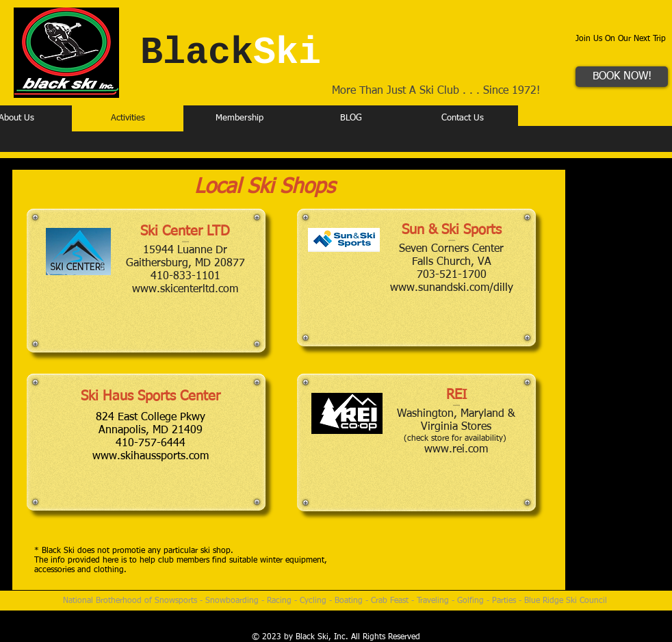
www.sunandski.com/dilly (452, 288)
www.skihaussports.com (151, 457)
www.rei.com (456, 450)
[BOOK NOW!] (622, 77)
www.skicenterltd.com (185, 290)
